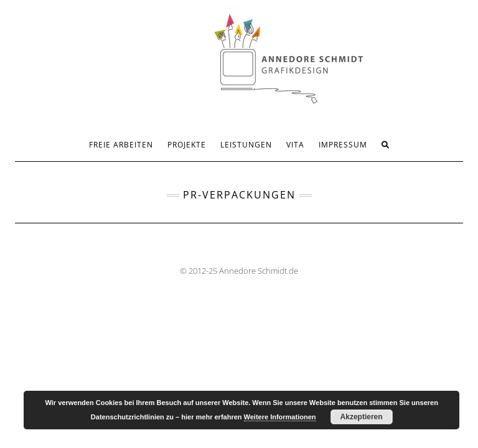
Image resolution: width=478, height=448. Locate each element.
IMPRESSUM (343, 145)
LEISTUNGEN (246, 145)
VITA (295, 145)
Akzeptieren (362, 417)
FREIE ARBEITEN (121, 145)
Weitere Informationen (280, 417)
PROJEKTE (187, 145)
